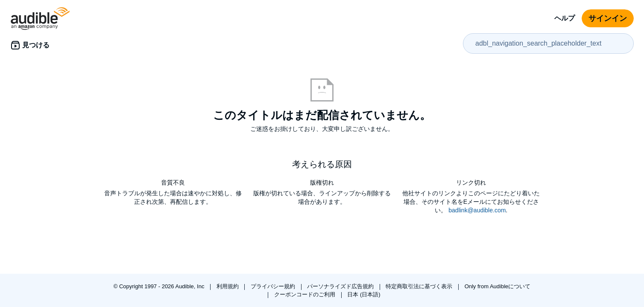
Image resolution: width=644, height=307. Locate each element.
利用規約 (228, 286)
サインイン (608, 18)
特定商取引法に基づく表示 (420, 286)
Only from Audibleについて (498, 286)
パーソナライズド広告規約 (341, 286)
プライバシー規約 (274, 286)
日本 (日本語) (364, 294)
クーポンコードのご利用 (306, 294)
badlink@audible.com (477, 210)
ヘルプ (565, 18)
